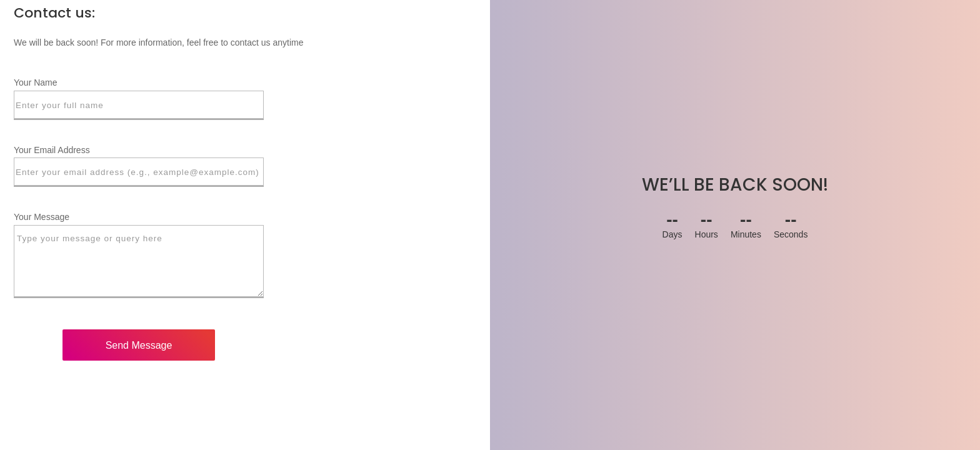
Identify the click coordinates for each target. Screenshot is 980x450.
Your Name (36, 82)
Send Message (139, 345)
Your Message (42, 217)
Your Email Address (52, 150)
